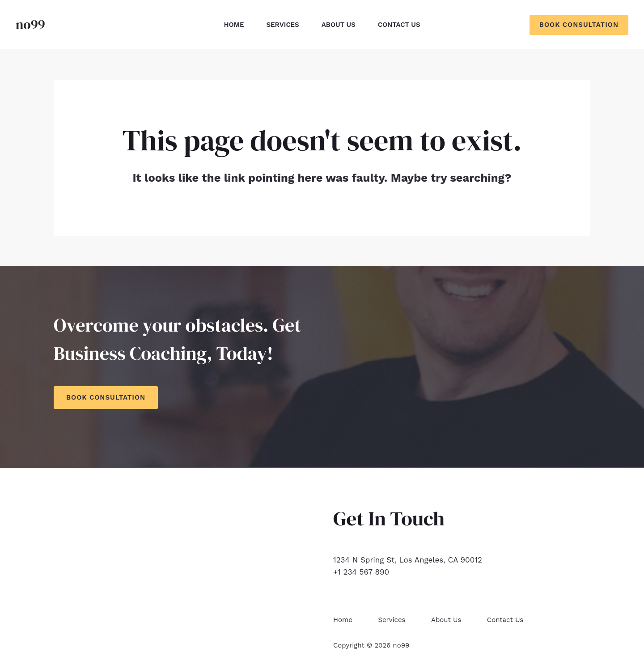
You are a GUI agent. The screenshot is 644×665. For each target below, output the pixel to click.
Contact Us (399, 25)
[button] (579, 25)
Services (282, 25)
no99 (30, 24)
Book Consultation (106, 397)
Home (234, 25)
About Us (339, 25)
